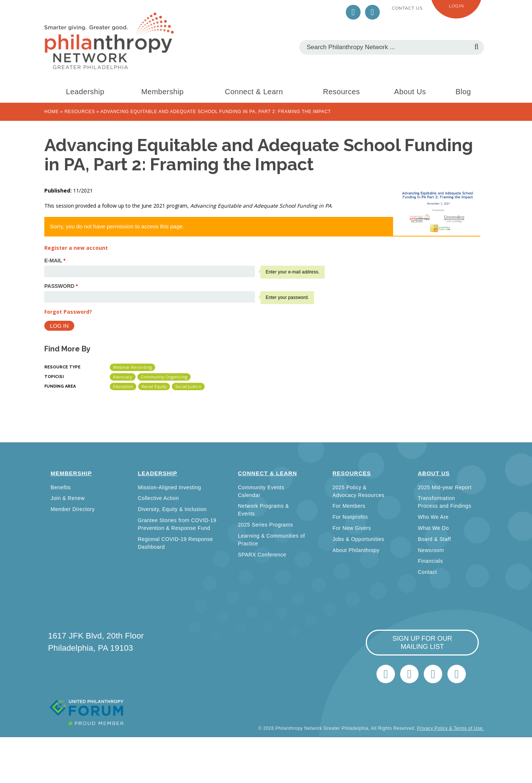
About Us (410, 92)
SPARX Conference (262, 555)
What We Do (433, 528)
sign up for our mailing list (422, 643)
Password (61, 286)
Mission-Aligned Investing (169, 487)
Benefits (61, 487)
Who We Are (433, 517)
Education (123, 386)
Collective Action (158, 498)
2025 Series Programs (265, 525)
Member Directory (73, 509)
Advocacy (123, 377)
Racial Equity (154, 386)
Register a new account (76, 248)
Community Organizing (164, 377)
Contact (427, 572)
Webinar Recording (132, 367)
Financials (430, 561)
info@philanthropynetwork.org (433, 674)
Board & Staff (434, 539)
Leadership (85, 92)
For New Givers (352, 528)
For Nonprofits (350, 517)
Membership (162, 92)
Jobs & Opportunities (358, 539)
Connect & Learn (254, 92)
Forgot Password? (68, 312)
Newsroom (431, 550)
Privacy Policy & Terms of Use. (451, 728)
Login (456, 6)
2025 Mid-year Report (445, 487)
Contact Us (407, 8)
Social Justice (188, 386)
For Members (349, 506)
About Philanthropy (356, 550)
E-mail (55, 261)
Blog (463, 92)
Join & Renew (68, 498)
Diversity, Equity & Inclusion (172, 509)
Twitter (353, 12)
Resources (341, 92)
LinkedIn (372, 12)
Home (52, 112)
